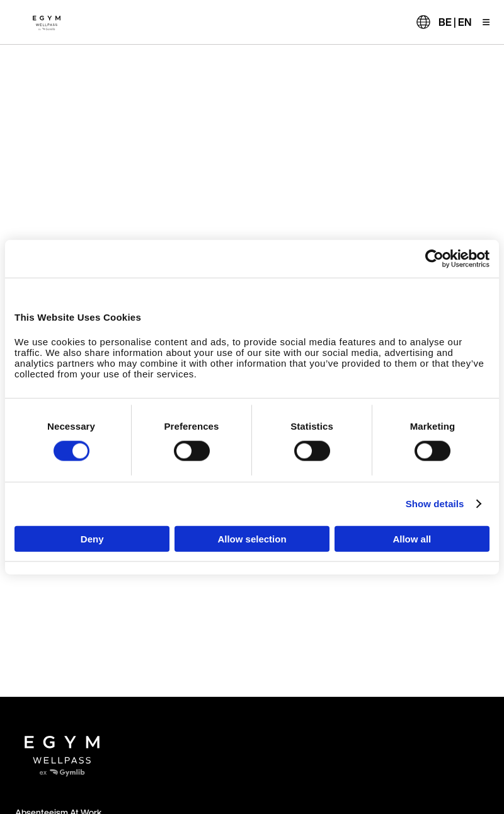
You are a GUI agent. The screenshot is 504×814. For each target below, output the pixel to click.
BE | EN (455, 22)
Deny (92, 538)
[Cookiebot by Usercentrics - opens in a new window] (434, 259)
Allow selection (252, 538)
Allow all (412, 538)
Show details (435, 504)
